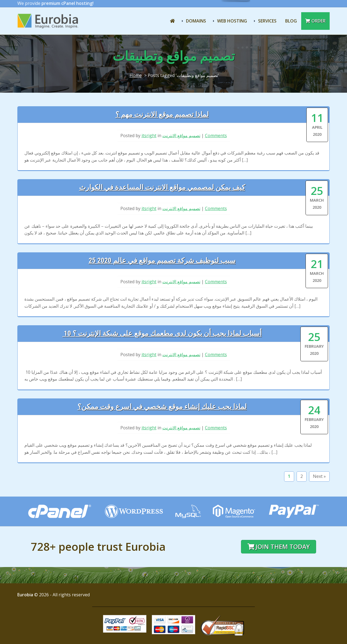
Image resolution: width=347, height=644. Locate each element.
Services (267, 21)
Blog (291, 21)
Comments (216, 136)
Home (136, 75)
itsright (149, 136)
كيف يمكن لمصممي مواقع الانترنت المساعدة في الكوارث (162, 187)
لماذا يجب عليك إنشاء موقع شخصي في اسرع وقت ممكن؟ (162, 407)
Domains (196, 21)
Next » (319, 476)
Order (315, 21)
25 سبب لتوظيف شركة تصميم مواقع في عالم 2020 (162, 260)
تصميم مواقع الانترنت (181, 136)
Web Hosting (232, 21)
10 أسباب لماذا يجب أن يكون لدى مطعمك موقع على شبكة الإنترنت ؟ (162, 333)
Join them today (279, 547)
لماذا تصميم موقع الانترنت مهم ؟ (162, 114)
